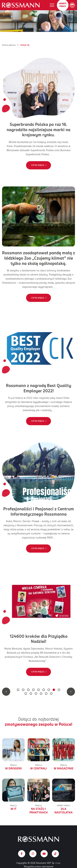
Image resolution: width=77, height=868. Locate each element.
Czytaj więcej (38, 165)
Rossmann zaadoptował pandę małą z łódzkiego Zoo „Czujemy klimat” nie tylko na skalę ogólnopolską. (38, 258)
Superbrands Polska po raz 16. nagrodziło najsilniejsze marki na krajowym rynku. (38, 130)
